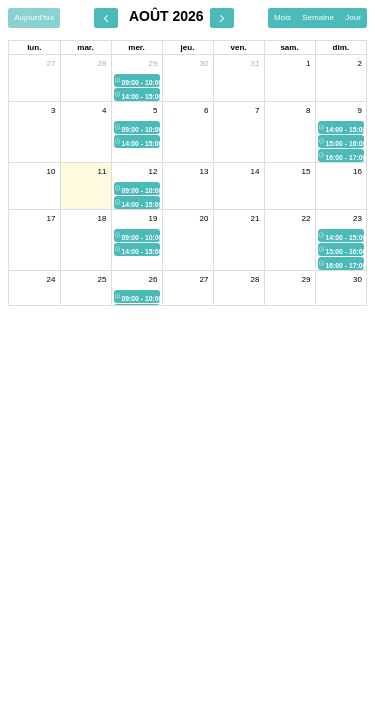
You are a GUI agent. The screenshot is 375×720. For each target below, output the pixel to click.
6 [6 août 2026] (206, 110)
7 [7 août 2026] (257, 110)
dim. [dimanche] (341, 47)
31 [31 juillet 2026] (255, 63)
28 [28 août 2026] (255, 279)
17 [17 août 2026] (51, 218)
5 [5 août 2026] (155, 110)
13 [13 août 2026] (204, 171)
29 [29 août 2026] (306, 279)
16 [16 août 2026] (357, 171)
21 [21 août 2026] (255, 218)
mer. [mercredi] (136, 47)
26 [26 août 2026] (153, 279)
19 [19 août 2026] (153, 218)
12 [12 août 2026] (153, 171)
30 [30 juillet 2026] (204, 63)
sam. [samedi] (289, 47)
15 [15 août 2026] (306, 171)
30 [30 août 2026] (357, 279)
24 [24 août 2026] (51, 279)
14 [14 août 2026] (255, 171)
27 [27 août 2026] (204, 279)
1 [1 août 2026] (308, 63)
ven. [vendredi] (238, 47)
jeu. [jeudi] (188, 47)
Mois (282, 17)
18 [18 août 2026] (102, 218)
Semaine (318, 17)
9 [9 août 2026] (360, 110)
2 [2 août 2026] (360, 63)
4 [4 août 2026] (104, 110)
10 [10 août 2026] (51, 171)
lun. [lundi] (34, 47)
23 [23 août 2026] (357, 218)
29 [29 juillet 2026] (153, 63)
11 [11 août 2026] (102, 171)
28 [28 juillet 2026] (102, 63)
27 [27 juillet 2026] (51, 63)
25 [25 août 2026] (102, 279)
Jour (353, 17)
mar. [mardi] (85, 47)
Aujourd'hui (34, 17)
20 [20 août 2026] (204, 218)
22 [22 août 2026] (306, 218)
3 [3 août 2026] (53, 110)
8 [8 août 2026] (308, 110)
